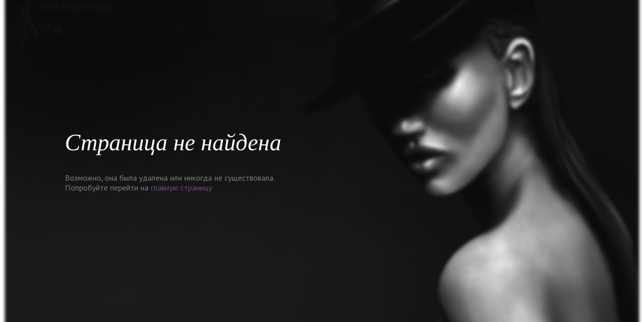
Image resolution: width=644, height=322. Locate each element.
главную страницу (181, 188)
